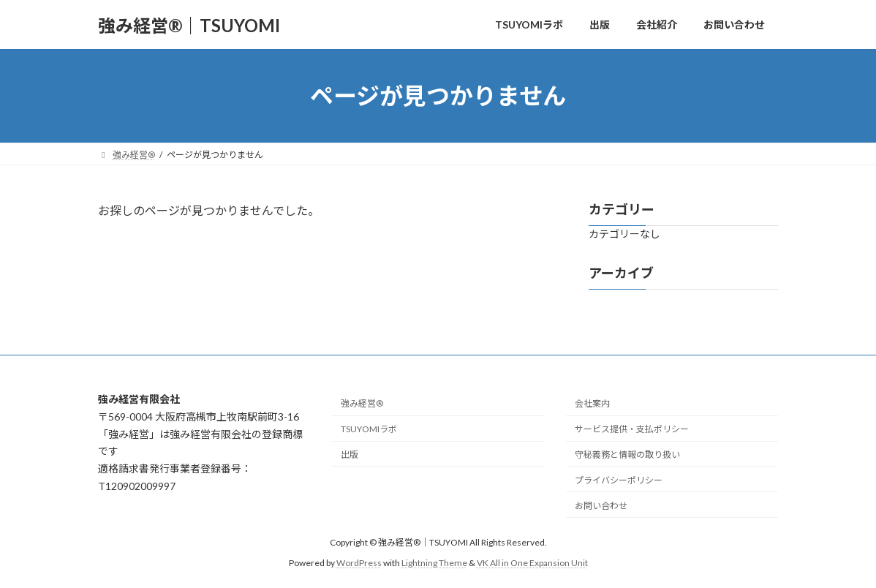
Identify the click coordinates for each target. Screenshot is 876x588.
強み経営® (362, 403)
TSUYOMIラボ (369, 429)
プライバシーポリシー (619, 479)
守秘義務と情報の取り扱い (627, 455)
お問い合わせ (601, 505)
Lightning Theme (434, 563)
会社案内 (592, 403)
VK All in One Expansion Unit (532, 563)
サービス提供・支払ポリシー (632, 429)
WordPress (359, 563)
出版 (350, 455)
